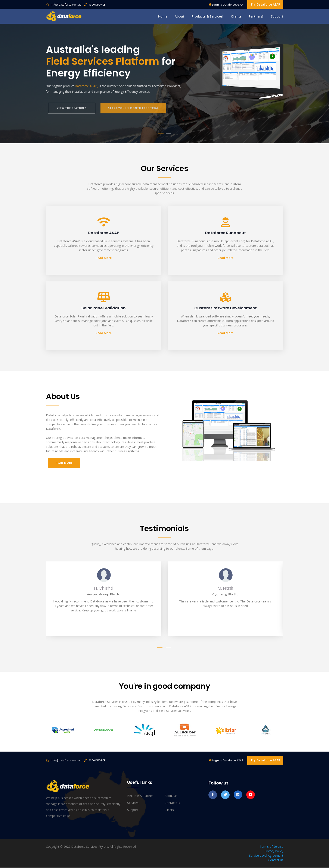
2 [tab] (168, 134)
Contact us (172, 803)
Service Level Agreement (266, 856)
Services (133, 803)
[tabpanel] (164, 84)
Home (163, 16)
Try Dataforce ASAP (265, 4)
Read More (104, 258)
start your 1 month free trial (135, 111)
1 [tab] (161, 134)
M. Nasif (226, 589)
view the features (72, 111)
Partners (256, 16)
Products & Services (208, 16)
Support (277, 16)
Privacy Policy (274, 851)
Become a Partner (140, 796)
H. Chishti (104, 589)
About (179, 16)
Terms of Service (271, 847)
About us (171, 796)
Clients (236, 16)
